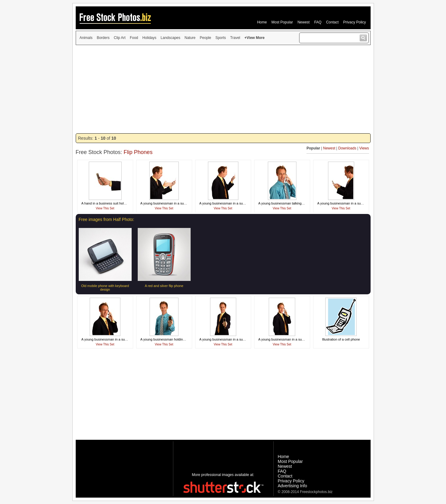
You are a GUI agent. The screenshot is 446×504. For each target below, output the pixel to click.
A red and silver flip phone (164, 286)
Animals (86, 38)
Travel (235, 38)
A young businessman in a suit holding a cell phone (237, 339)
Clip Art (120, 38)
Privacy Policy (355, 22)
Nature (190, 38)
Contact (332, 22)
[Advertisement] (223, 89)
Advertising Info (293, 486)
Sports (221, 38)
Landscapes (170, 38)
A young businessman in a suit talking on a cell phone (121, 339)
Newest (303, 22)
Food (134, 38)
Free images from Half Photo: (107, 219)
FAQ (318, 22)
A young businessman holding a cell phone (172, 339)
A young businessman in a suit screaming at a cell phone (183, 203)
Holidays (149, 38)
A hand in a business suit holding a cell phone (115, 203)
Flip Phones (138, 152)
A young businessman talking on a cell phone (292, 203)
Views (364, 148)
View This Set (105, 208)
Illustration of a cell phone (341, 339)
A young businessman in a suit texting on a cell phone (357, 203)
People (205, 38)
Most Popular (282, 22)
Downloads (347, 148)
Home (262, 22)
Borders (103, 38)
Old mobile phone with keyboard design (105, 288)
